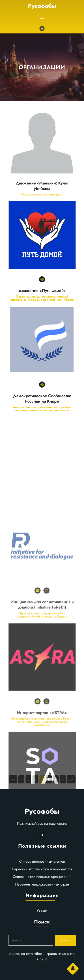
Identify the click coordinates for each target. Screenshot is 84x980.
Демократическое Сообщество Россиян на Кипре (42, 399)
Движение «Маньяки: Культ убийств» (42, 186)
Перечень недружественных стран (42, 884)
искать (65, 940)
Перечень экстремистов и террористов (42, 869)
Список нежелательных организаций (42, 877)
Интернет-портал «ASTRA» (42, 788)
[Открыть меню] (42, 18)
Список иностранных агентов (42, 861)
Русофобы (42, 6)
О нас (42, 911)
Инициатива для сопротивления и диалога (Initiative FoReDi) (42, 680)
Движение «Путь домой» (42, 291)
